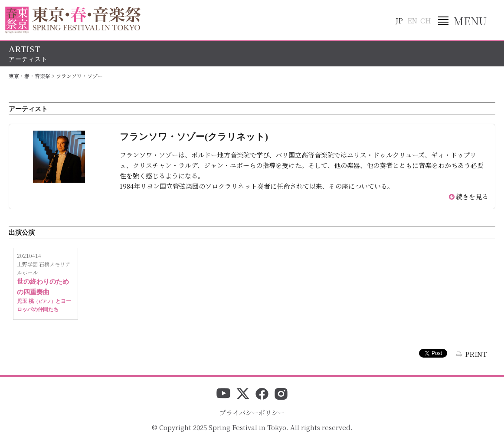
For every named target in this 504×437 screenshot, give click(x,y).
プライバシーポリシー (252, 412)
